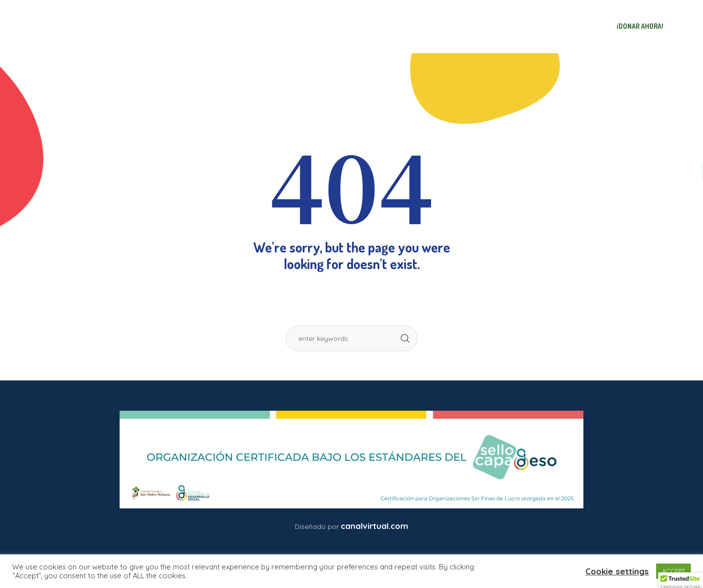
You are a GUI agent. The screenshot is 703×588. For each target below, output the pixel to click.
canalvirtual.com (374, 526)
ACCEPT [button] (673, 571)
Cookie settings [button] (617, 571)
